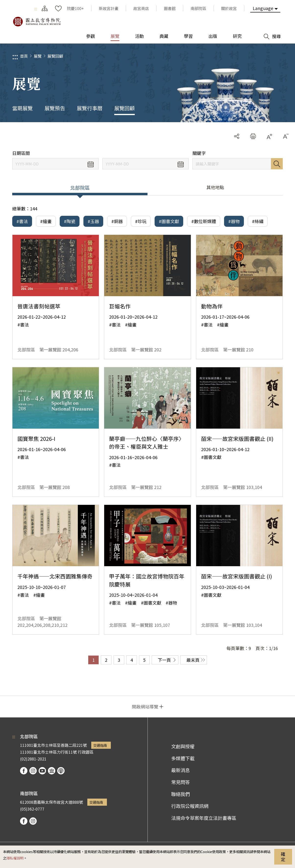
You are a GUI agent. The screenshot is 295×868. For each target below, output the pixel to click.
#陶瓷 (70, 221)
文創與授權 (183, 746)
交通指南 (100, 745)
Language (263, 8)
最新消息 (181, 770)
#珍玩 (141, 221)
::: (36, 8)
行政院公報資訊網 (190, 806)
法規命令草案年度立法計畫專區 (204, 818)
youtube (42, 771)
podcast (61, 771)
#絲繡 (258, 221)
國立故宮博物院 (37, 22)
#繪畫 (46, 221)
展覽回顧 (55, 56)
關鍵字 (199, 153)
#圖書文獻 (169, 221)
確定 (283, 857)
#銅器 (117, 221)
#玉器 (93, 221)
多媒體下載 (183, 758)
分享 (237, 136)
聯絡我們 (181, 794)
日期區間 (21, 153)
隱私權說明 (15, 858)
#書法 (22, 221)
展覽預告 (55, 108)
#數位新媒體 (204, 221)
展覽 (38, 56)
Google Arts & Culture (52, 771)
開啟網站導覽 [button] (145, 706)
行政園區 (86, 752)
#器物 (234, 221)
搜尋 (277, 164)
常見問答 (181, 782)
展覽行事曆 (90, 108)
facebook (24, 771)
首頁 (24, 56)
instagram (33, 771)
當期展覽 (23, 108)
